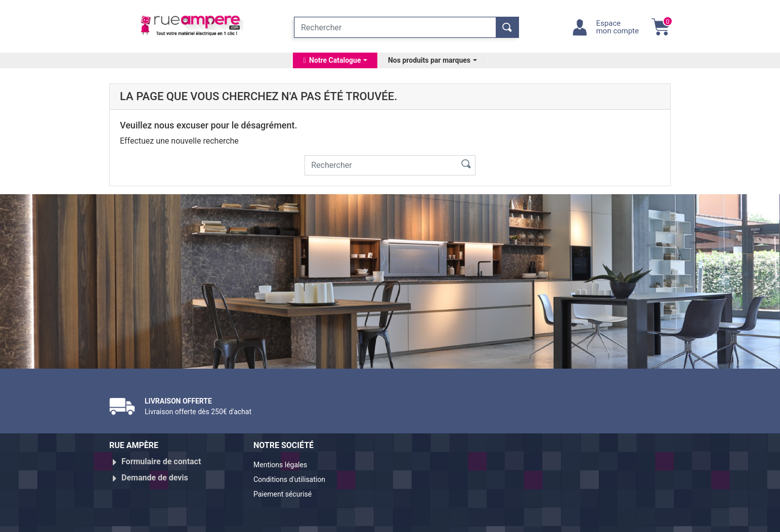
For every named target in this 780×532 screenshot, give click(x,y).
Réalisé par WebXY (582, 520)
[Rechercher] (395, 27)
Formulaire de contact (161, 461)
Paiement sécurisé (287, 490)
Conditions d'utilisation (295, 478)
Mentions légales (285, 465)
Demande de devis (155, 474)
